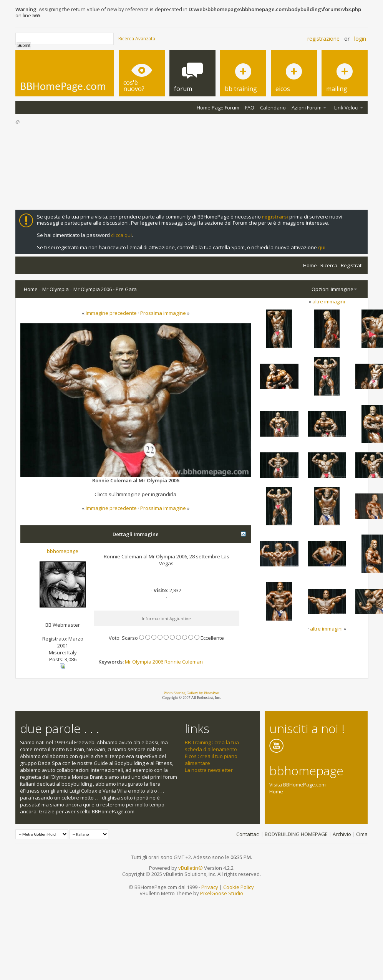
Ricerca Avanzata (137, 39)
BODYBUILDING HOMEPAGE (296, 834)
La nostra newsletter (209, 770)
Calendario (273, 108)
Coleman (192, 662)
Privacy (210, 887)
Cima (362, 834)
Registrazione (323, 39)
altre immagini (329, 301)
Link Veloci (346, 108)
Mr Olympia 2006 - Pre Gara (105, 289)
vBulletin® (191, 868)
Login (360, 39)
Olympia (142, 662)
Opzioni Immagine (332, 289)
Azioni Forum (307, 108)
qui (322, 247)
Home (310, 265)
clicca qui (121, 235)
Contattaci (248, 834)
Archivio (342, 834)
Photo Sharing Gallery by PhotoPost (191, 693)
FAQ (250, 108)
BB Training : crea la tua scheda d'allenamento (212, 746)
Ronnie (173, 662)
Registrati (352, 265)
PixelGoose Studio (222, 893)
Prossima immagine (163, 313)
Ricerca (329, 265)
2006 (158, 662)
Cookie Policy (239, 887)
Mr (128, 662)
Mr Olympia (56, 289)
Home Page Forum (218, 108)
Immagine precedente (111, 313)
